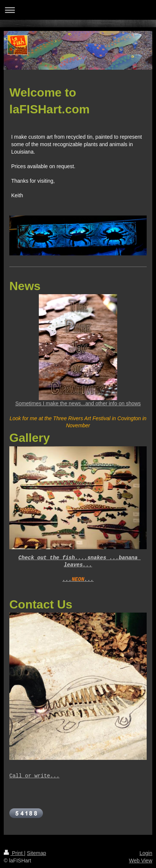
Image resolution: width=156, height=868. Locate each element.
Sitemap (36, 853)
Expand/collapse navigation (78, 10)
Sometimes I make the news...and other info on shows (78, 403)
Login (146, 853)
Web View (141, 861)
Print (14, 853)
